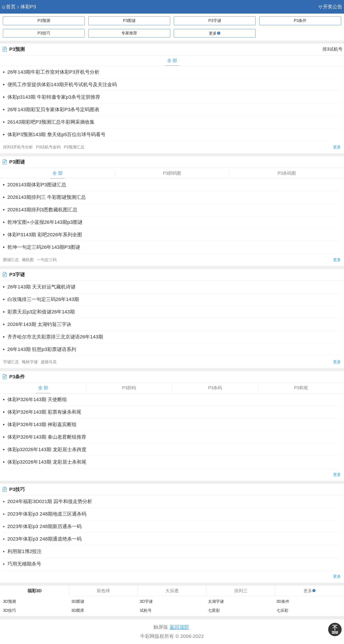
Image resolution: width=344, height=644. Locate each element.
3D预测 (9, 601)
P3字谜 (215, 21)
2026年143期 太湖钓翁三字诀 (39, 324)
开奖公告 (331, 7)
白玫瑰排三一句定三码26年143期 (43, 299)
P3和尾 (301, 388)
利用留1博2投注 (25, 551)
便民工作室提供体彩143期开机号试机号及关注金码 (62, 85)
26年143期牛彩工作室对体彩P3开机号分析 (54, 72)
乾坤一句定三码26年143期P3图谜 (44, 247)
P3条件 (300, 21)
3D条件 (283, 601)
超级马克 (49, 362)
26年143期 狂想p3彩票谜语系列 (42, 349)
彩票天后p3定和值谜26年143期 (41, 312)
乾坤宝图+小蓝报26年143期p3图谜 (45, 222)
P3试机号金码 (48, 147)
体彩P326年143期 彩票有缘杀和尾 (45, 412)
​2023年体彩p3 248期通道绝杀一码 (45, 539)
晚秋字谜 (30, 362)
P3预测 (44, 21)
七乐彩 (282, 610)
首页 (9, 7)
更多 (337, 147)
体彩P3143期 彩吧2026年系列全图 (45, 235)
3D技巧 (9, 610)
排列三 (241, 591)
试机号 (146, 610)
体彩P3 (26, 7)
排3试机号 (332, 49)
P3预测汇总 (74, 147)
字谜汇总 (11, 362)
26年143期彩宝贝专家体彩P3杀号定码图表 (54, 109)
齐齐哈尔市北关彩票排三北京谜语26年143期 (55, 337)
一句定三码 (47, 260)
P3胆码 (129, 388)
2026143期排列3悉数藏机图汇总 (43, 210)
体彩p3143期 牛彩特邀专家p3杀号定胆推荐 (54, 97)
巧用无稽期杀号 (24, 564)
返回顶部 (179, 627)
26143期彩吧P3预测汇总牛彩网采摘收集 (51, 122)
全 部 (172, 60)
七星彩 (214, 610)
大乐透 (172, 591)
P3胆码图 (172, 173)
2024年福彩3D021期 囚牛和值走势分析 (50, 501)
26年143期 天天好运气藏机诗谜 (41, 287)
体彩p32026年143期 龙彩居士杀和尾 (47, 462)
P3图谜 (129, 21)
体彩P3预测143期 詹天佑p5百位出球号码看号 (57, 134)
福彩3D (35, 591)
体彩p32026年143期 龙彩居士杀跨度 (47, 449)
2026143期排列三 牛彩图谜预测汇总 (47, 197)
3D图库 (78, 610)
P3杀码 (215, 388)
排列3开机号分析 (18, 147)
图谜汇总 (11, 260)
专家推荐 (129, 33)
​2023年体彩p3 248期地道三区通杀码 (47, 514)
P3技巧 (44, 33)
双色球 (103, 591)
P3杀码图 (287, 173)
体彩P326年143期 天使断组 (37, 399)
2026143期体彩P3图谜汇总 (37, 185)
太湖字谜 (216, 601)
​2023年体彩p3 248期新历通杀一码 (45, 526)
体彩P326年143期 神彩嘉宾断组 (42, 424)
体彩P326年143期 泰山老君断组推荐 (47, 437)
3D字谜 (146, 601)
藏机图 (28, 260)
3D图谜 (78, 601)
